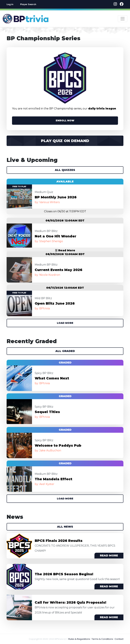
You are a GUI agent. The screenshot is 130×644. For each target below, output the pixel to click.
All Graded (65, 351)
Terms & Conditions (102, 639)
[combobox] (37, 4)
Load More (65, 323)
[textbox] (37, 4)
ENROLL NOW (65, 120)
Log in (10, 4)
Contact (119, 639)
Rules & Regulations (79, 639)
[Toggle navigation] (123, 19)
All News (65, 527)
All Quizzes (65, 170)
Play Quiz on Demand (65, 141)
